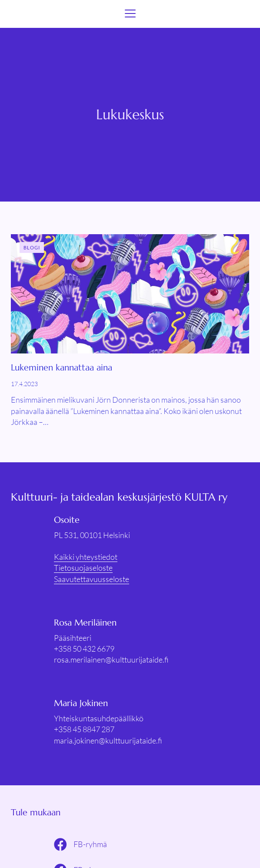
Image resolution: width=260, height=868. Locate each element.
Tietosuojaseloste (83, 568)
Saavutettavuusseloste (92, 579)
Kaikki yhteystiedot (86, 557)
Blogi (32, 247)
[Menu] (130, 14)
